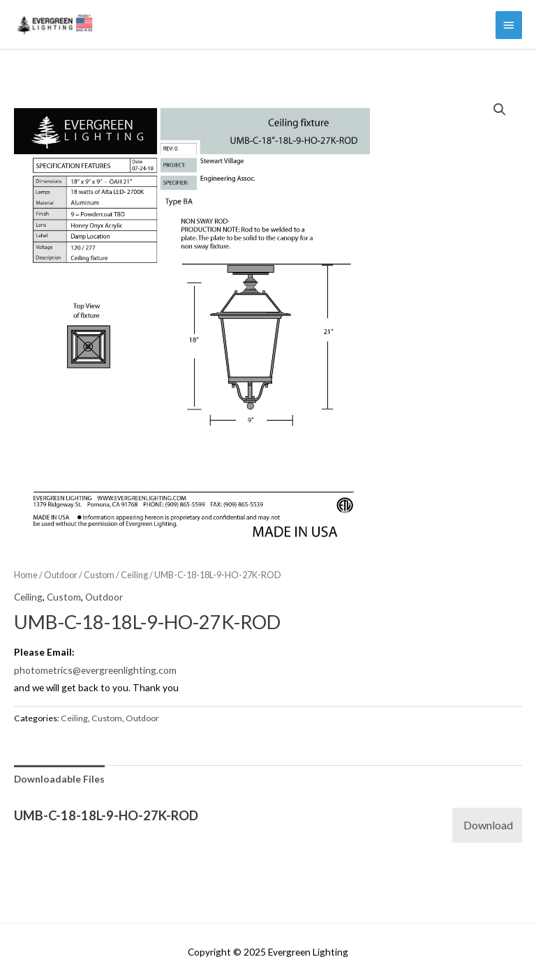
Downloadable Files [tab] (59, 779)
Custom (99, 575)
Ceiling (134, 575)
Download (488, 825)
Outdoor (61, 575)
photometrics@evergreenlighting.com (95, 670)
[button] (500, 110)
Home (26, 575)
